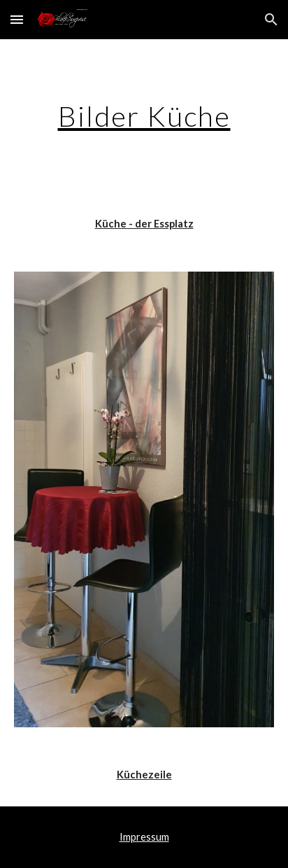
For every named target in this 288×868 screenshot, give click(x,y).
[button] (17, 19)
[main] (144, 116)
